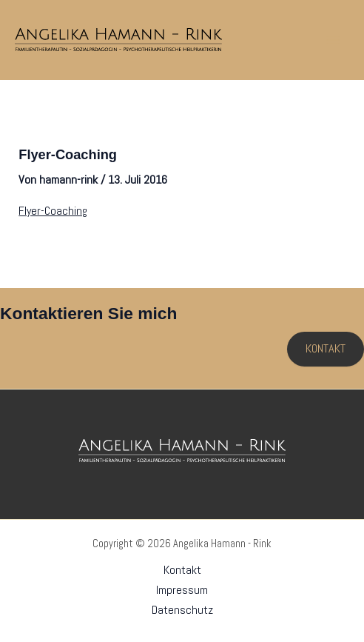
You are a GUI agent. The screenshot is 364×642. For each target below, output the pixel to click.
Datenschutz (182, 610)
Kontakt (182, 570)
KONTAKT (326, 348)
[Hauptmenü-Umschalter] (333, 40)
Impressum (182, 590)
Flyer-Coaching (53, 211)
